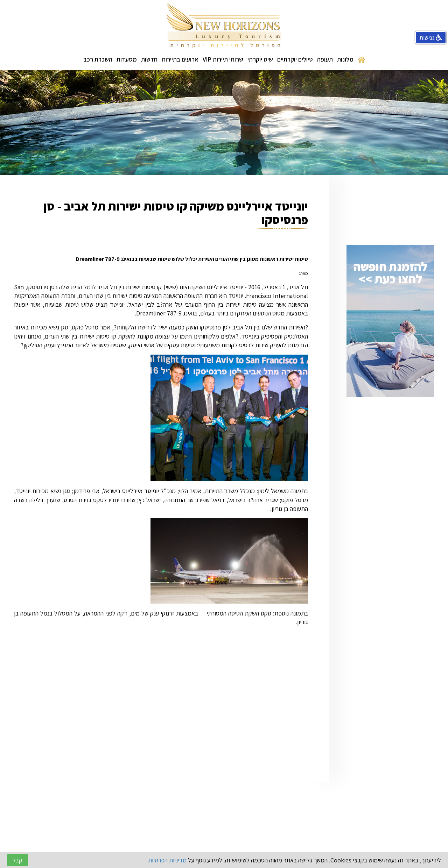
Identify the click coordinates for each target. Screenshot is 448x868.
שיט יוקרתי (260, 59)
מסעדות (127, 59)
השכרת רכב (98, 59)
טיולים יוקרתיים (295, 59)
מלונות (345, 59)
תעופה (325, 59)
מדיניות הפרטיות (167, 860)
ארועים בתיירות (180, 59)
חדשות (149, 59)
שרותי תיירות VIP (223, 59)
